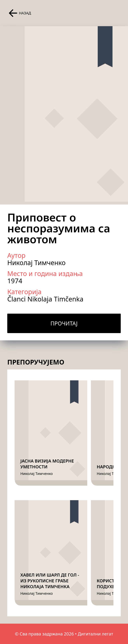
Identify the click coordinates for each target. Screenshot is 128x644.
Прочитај (64, 323)
